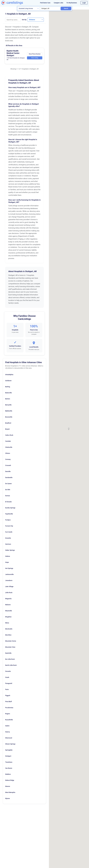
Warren (8, 786)
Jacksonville (9, 574)
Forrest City (9, 526)
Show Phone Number (34, 54)
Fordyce (8, 520)
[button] (69, 429)
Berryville (8, 405)
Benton (8, 399)
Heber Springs (10, 550)
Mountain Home (11, 641)
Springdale (9, 750)
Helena (8, 556)
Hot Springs (9, 568)
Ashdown (8, 381)
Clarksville (9, 447)
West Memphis (10, 792)
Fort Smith (9, 532)
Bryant (7, 429)
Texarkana (9, 762)
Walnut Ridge (10, 780)
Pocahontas (9, 708)
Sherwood (9, 738)
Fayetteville (9, 514)
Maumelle (9, 611)
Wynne (7, 798)
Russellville (9, 720)
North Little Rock (11, 665)
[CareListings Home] (16, 3)
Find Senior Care (45, 3)
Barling (8, 387)
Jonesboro (9, 580)
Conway (8, 459)
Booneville (9, 417)
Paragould (9, 683)
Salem (7, 726)
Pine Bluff (9, 702)
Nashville (8, 653)
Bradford (8, 423)
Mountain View (10, 647)
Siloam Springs (10, 744)
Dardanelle (9, 477)
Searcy (7, 732)
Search (66, 9)
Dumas (8, 496)
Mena (7, 623)
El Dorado (8, 502)
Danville (8, 471)
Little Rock (9, 593)
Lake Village (9, 586)
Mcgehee (8, 617)
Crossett (8, 465)
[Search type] (29, 9)
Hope (7, 562)
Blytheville (9, 411)
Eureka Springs (10, 508)
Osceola (8, 671)
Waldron (8, 774)
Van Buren (9, 768)
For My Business (72, 3)
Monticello (9, 629)
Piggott (8, 695)
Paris (7, 689)
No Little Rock (10, 659)
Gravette (8, 538)
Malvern (8, 605)
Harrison (8, 544)
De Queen (8, 484)
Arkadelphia (9, 375)
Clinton (8, 453)
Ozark (7, 677)
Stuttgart (8, 756)
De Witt (8, 490)
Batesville (9, 393)
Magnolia (8, 599)
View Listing (34, 58)
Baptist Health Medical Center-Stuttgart (13, 53)
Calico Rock (9, 435)
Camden (8, 441)
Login (84, 3)
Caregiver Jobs (58, 3)
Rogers (8, 714)
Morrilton (8, 635)
